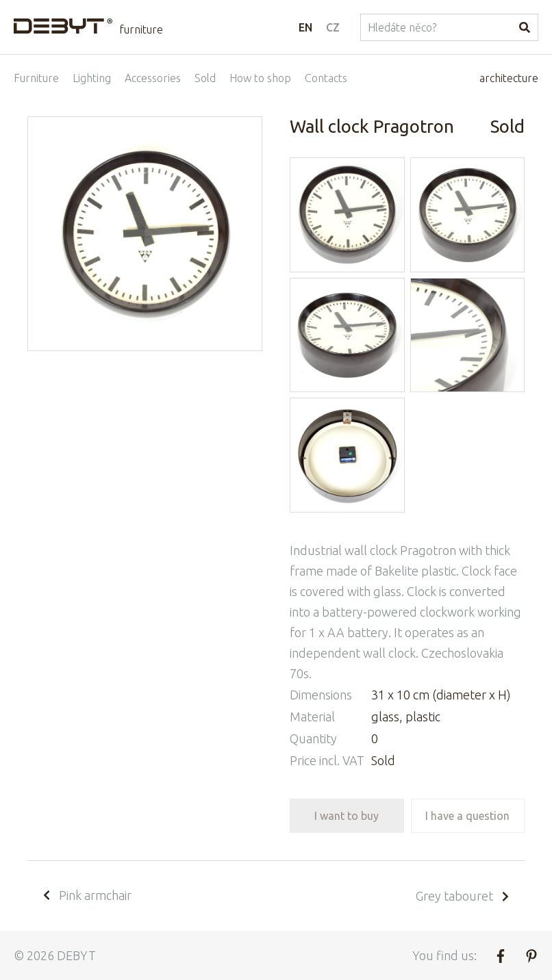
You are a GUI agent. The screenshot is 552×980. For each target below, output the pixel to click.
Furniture (36, 78)
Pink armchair (86, 895)
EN (305, 27)
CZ (333, 27)
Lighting (92, 78)
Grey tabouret (463, 896)
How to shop (260, 78)
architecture (509, 78)
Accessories (153, 78)
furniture (141, 29)
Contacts (326, 78)
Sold (205, 78)
